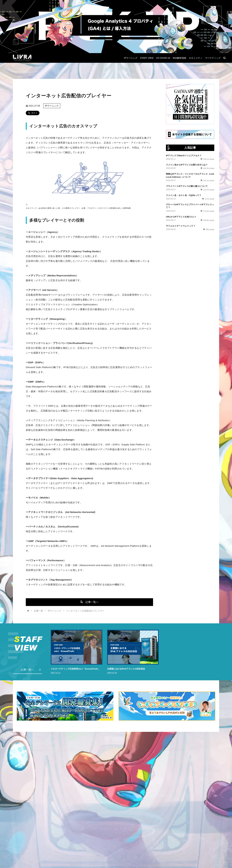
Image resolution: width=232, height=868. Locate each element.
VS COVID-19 (163, 58)
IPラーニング (131, 58)
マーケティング (213, 58)
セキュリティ (196, 58)
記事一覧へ (89, 602)
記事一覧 (39, 611)
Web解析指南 (179, 58)
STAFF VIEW (147, 58)
